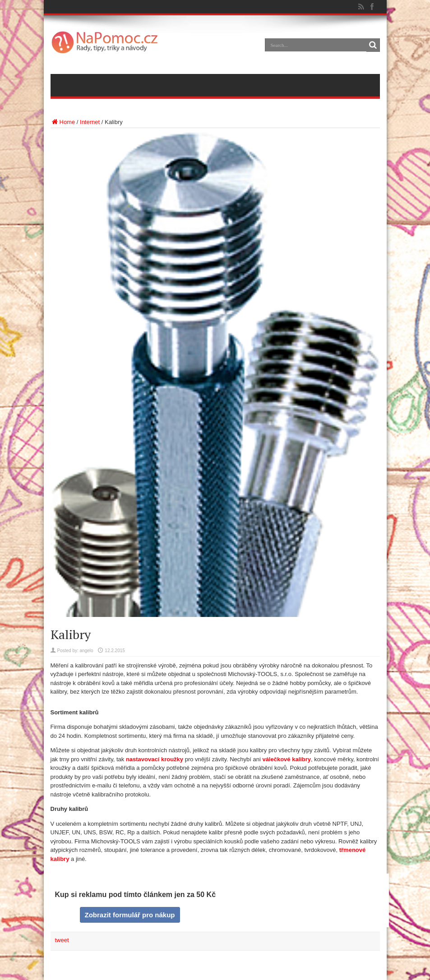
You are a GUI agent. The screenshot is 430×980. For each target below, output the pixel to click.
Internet (90, 122)
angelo (87, 651)
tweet (62, 940)
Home (63, 122)
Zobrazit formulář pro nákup (129, 915)
